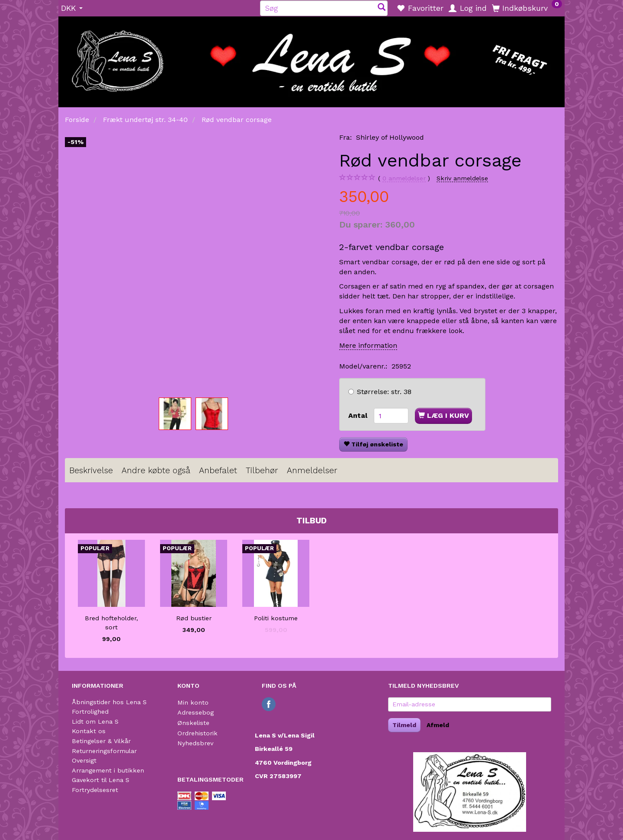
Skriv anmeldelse (462, 178)
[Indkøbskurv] (527, 8)
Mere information (368, 345)
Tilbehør (262, 470)
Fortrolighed (90, 712)
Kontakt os (89, 731)
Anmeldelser (312, 470)
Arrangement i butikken (108, 770)
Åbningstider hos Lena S (109, 702)
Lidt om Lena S (95, 721)
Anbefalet (218, 470)
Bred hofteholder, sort (111, 623)
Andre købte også (156, 470)
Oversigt (84, 760)
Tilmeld (404, 725)
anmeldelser (404, 178)
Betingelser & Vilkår (101, 741)
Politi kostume (276, 618)
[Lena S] (311, 59)
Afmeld (438, 725)
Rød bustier (194, 618)
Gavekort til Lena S (101, 780)
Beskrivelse (91, 470)
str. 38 (384, 392)
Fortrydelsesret (95, 790)
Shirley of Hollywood (390, 137)
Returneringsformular (104, 751)
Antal (359, 415)
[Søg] (382, 8)
